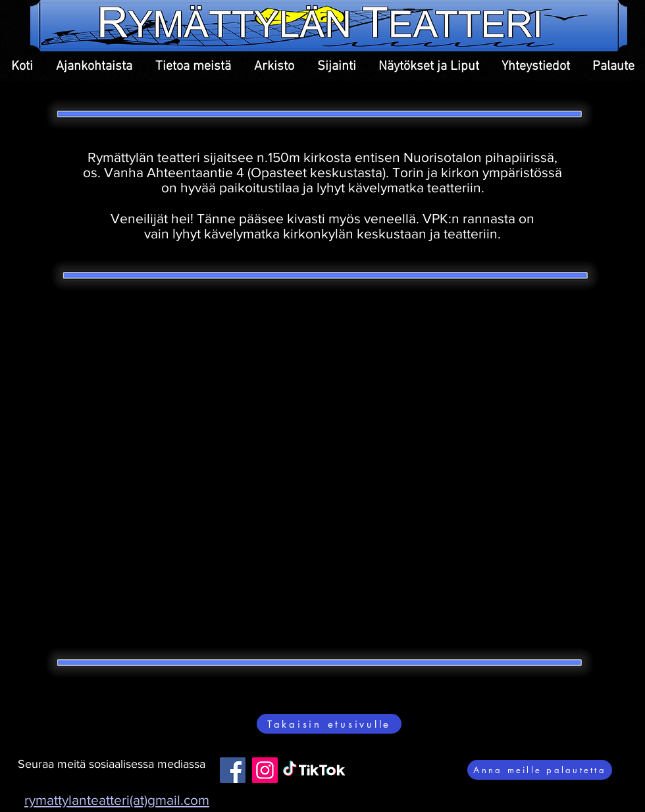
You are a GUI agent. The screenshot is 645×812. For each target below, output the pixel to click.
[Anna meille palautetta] (540, 770)
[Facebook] (233, 770)
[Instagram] (265, 770)
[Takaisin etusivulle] (329, 724)
